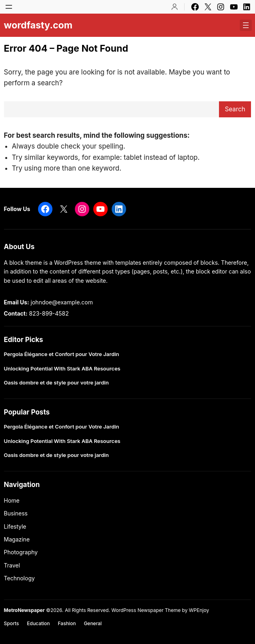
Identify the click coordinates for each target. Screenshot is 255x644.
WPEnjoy (199, 610)
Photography (21, 552)
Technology (19, 578)
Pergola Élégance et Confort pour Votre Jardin (62, 354)
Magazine (17, 539)
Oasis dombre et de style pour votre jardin (56, 383)
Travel (12, 565)
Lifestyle (15, 526)
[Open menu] (9, 7)
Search (235, 109)
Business (16, 513)
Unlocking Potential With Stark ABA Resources (62, 369)
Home (12, 500)
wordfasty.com (38, 25)
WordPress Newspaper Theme (146, 610)
